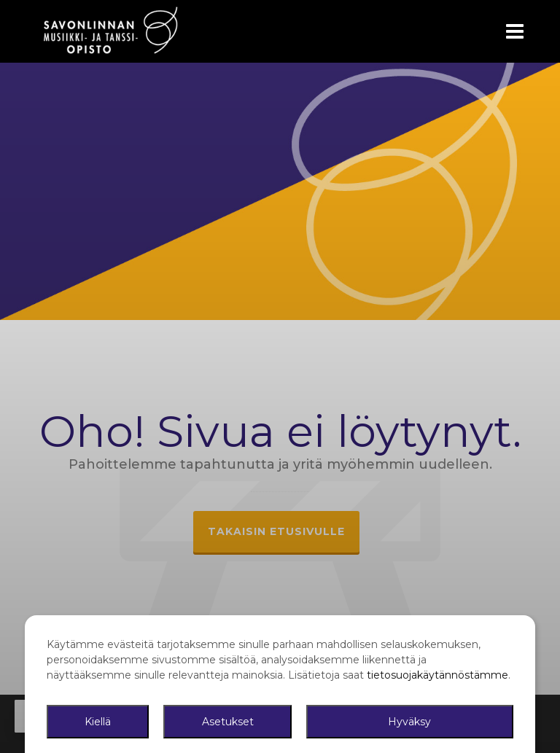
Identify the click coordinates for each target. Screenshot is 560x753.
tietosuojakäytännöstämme (437, 675)
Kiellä (98, 722)
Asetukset (228, 722)
